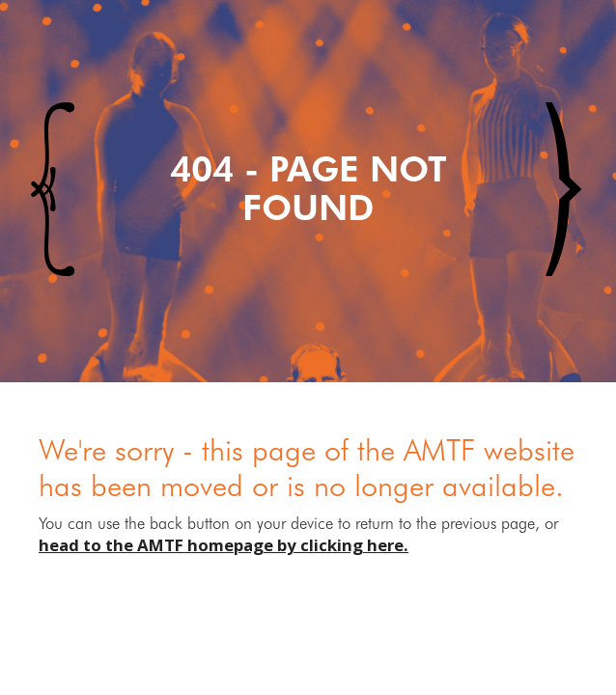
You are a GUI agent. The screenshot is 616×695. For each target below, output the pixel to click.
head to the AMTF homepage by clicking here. (224, 545)
